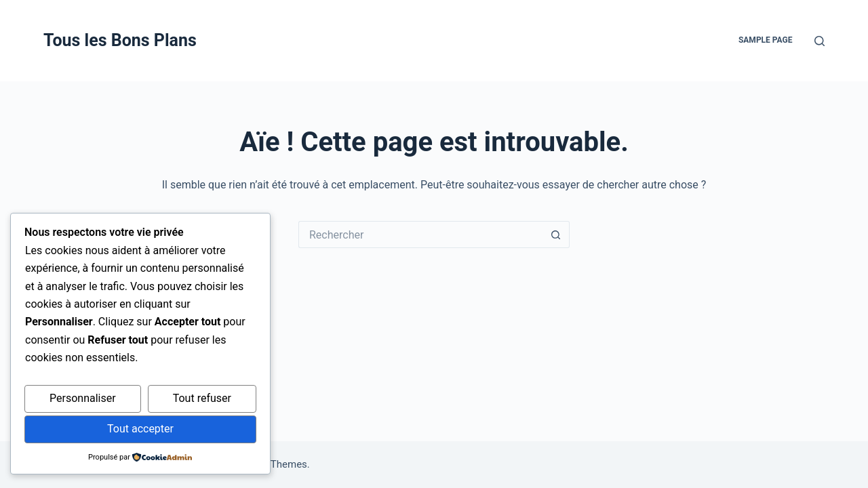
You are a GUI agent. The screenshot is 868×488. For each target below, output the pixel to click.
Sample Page (766, 40)
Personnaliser (83, 398)
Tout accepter (140, 429)
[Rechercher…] (420, 235)
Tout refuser (202, 398)
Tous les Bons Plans (120, 40)
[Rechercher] (820, 41)
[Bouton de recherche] (556, 235)
